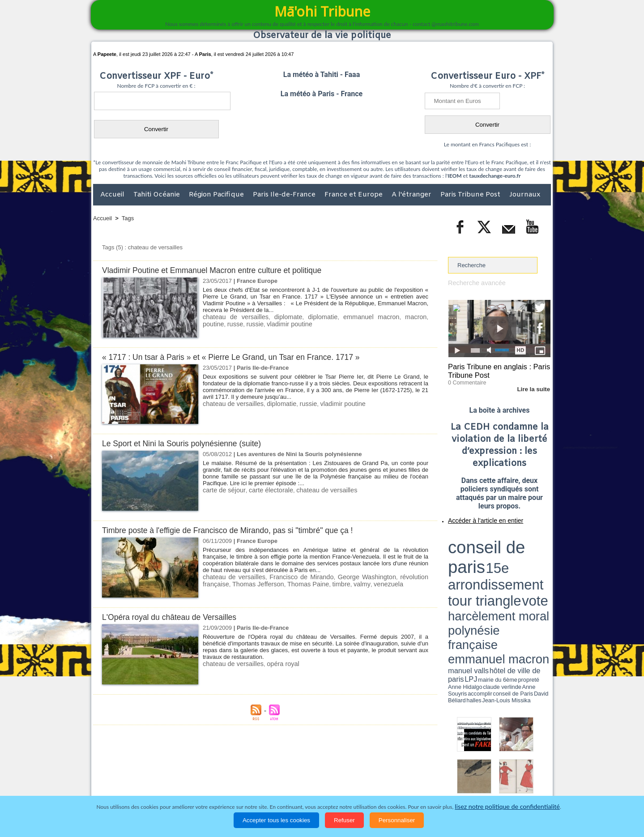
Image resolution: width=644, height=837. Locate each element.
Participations (482, 778)
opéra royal (275, 664)
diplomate (279, 317)
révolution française (401, 577)
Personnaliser (397, 820)
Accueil (113, 195)
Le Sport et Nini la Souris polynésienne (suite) (188, 443)
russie (228, 323)
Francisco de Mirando (290, 577)
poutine (417, 317)
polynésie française (521, 553)
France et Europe (354, 195)
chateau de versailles (232, 317)
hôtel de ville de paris (533, 561)
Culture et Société (233, 778)
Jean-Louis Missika (504, 568)
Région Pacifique (217, 195)
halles (488, 568)
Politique (130, 778)
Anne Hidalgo (493, 565)
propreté (479, 565)
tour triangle (511, 546)
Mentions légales (526, 778)
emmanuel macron (353, 317)
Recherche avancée (474, 283)
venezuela (343, 583)
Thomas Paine (271, 583)
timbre (301, 583)
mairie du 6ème (464, 565)
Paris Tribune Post (471, 195)
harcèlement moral (472, 553)
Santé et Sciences (341, 778)
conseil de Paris (457, 568)
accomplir (542, 565)
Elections (381, 778)
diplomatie (309, 317)
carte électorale (264, 490)
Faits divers (277, 778)
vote (535, 546)
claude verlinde (510, 565)
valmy (320, 583)
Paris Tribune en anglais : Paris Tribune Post (495, 370)
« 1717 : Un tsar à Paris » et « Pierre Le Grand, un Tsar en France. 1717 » (242, 357)
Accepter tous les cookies (276, 820)
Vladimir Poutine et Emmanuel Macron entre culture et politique (221, 270)
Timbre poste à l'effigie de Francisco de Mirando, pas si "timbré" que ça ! (238, 530)
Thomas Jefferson (226, 583)
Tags (128, 218)
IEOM (454, 176)
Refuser (344, 820)
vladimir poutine (259, 323)
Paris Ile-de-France (285, 195)
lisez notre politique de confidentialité (508, 807)
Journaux (525, 195)
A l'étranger (412, 195)
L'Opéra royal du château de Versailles (175, 617)
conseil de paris (476, 538)
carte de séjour (222, 490)
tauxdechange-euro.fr (495, 176)
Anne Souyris (528, 565)
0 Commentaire (465, 380)
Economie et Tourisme (175, 778)
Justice (305, 778)
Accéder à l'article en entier (478, 517)
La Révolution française (428, 778)
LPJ (451, 565)
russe (210, 323)
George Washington (347, 577)
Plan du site (313, 760)
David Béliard (476, 568)
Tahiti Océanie (158, 195)
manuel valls (506, 561)
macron (393, 317)
